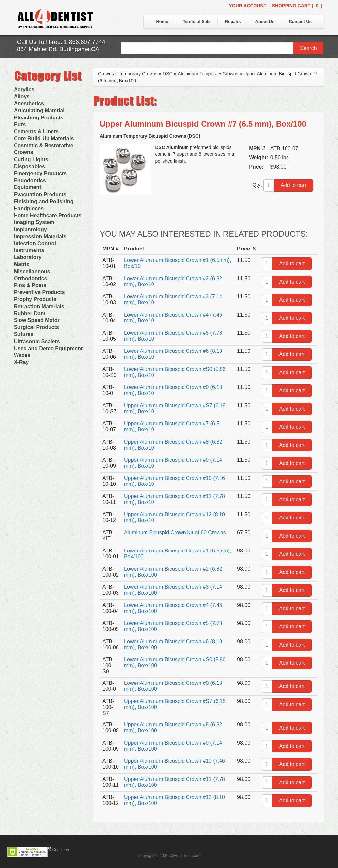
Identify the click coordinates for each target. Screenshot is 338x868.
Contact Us (300, 22)
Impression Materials (40, 236)
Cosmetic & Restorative (44, 145)
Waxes (22, 355)
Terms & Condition (53, 850)
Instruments (29, 250)
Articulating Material (39, 110)
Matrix (22, 264)
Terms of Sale (197, 22)
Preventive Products (39, 292)
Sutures (24, 334)
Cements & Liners (36, 132)
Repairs (233, 22)
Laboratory (28, 257)
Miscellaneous (32, 271)
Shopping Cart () (297, 6)
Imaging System (34, 222)
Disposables (29, 167)
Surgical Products (36, 327)
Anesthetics (29, 103)
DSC (168, 74)
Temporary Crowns (138, 74)
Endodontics (30, 180)
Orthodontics (30, 278)
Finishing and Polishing (44, 201)
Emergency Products (40, 173)
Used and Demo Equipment (48, 348)
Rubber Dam (30, 313)
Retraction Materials (39, 306)
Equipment (28, 187)
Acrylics (24, 90)
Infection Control (35, 243)
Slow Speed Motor (37, 320)
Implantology (30, 230)
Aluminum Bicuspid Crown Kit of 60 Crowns (175, 533)
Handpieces (29, 208)
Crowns (24, 152)
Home (162, 22)
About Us (265, 22)
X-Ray (21, 362)
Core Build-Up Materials (44, 138)
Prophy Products (35, 299)
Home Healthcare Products (48, 215)
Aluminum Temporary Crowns (208, 74)
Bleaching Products (39, 118)
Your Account (248, 6)
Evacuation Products (40, 195)
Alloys (22, 97)
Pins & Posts (30, 285)
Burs (20, 125)
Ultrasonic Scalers (37, 341)
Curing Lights (31, 160)
